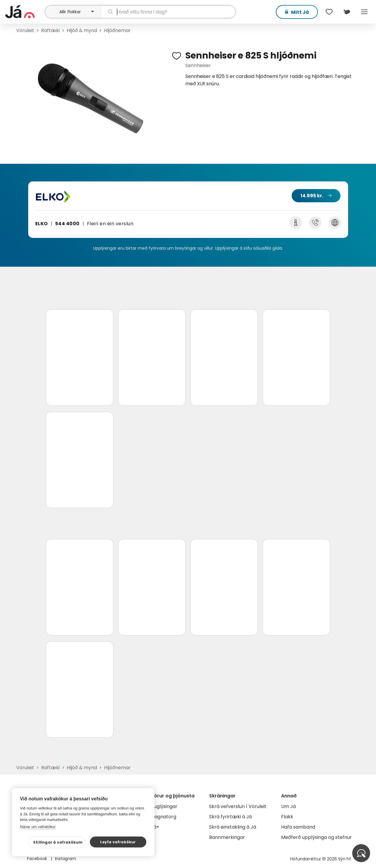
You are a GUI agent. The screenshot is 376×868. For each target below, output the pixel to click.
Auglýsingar (164, 806)
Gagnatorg (163, 817)
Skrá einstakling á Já (233, 827)
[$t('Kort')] (347, 12)
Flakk (287, 817)
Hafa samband (298, 827)
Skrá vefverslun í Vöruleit (238, 806)
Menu (364, 12)
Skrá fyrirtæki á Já (230, 817)
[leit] (168, 12)
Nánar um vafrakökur (38, 827)
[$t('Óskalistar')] (329, 12)
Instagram (66, 859)
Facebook (38, 859)
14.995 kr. (312, 196)
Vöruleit (25, 30)
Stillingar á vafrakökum (58, 842)
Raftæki (50, 30)
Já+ (155, 827)
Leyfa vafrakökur (118, 842)
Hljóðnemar (117, 30)
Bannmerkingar (227, 837)
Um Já (288, 806)
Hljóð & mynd (82, 30)
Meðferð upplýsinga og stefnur (317, 837)
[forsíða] (24, 12)
